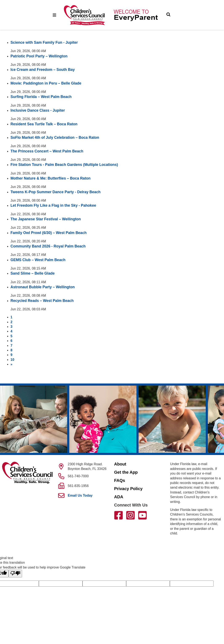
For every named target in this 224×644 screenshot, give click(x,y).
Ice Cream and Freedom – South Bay (43, 70)
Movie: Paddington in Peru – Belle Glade (46, 83)
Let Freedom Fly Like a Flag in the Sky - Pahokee (53, 205)
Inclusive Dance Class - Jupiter (38, 110)
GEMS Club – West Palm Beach (38, 260)
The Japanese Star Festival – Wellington (46, 219)
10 (12, 360)
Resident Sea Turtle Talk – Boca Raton (44, 124)
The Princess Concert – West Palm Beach (47, 151)
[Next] (11, 364)
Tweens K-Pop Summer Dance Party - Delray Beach (56, 192)
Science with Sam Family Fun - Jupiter (44, 42)
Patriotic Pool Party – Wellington (39, 56)
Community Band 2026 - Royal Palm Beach (48, 246)
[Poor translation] (15, 574)
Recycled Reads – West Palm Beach (42, 301)
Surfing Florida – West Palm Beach (41, 97)
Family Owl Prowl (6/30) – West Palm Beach (48, 233)
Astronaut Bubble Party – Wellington (43, 287)
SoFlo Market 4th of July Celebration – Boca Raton (55, 138)
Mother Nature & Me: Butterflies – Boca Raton (50, 178)
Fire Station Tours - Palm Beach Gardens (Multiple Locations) (64, 165)
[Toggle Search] (168, 15)
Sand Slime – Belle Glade (33, 273)
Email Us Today (80, 495)
